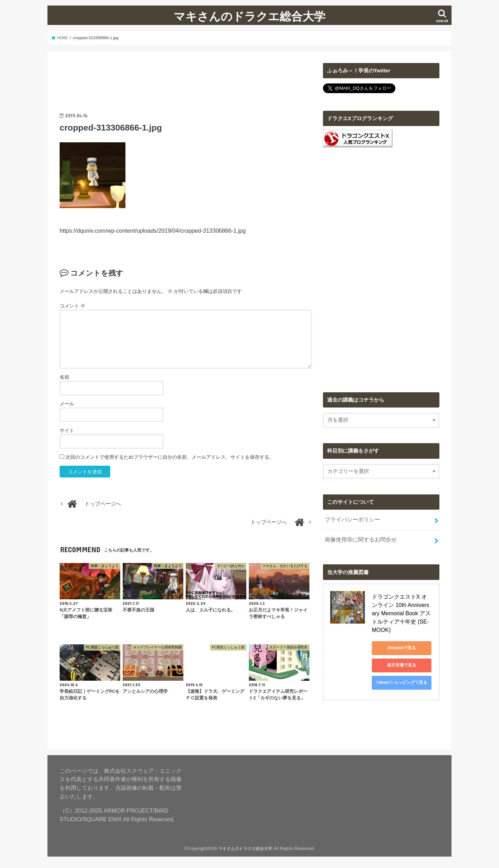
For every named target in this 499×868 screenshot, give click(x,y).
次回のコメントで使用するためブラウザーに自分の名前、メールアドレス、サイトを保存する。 (170, 457)
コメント (72, 306)
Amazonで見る (403, 637)
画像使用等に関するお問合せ (358, 537)
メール (67, 404)
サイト (67, 430)
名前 (64, 377)
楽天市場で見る (403, 654)
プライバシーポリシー (350, 519)
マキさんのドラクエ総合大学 (249, 16)
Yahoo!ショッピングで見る (403, 671)
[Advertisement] (186, 79)
